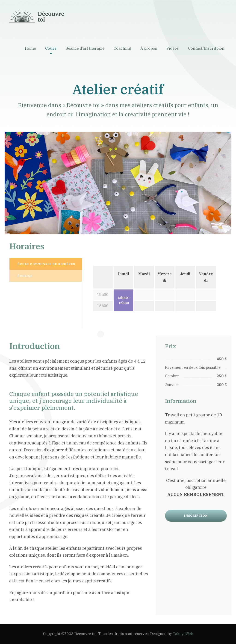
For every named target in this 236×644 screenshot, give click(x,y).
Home (30, 48)
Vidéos (173, 48)
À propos (149, 48)
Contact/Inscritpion (206, 48)
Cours (51, 48)
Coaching (122, 48)
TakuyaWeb (183, 634)
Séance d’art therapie (85, 48)
